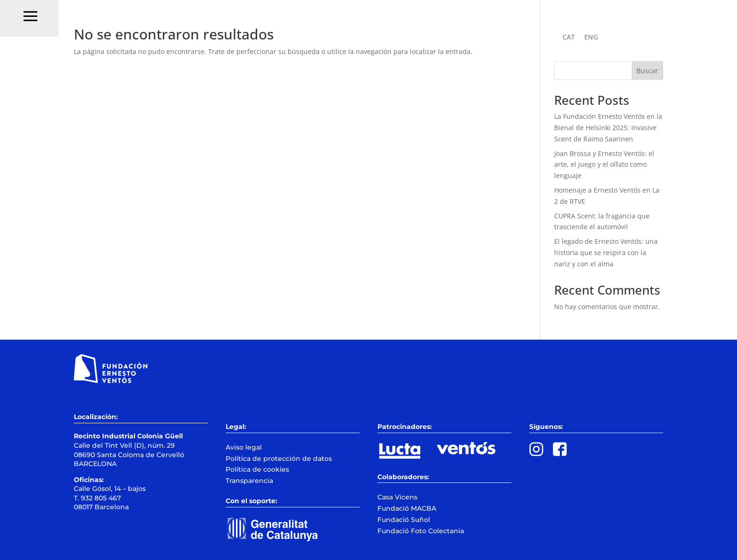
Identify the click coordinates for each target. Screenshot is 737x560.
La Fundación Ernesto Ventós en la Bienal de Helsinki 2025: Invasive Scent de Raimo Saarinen (608, 128)
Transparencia (249, 481)
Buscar (647, 71)
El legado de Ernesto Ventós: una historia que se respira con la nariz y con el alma (606, 253)
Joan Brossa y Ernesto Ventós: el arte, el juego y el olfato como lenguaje (604, 165)
